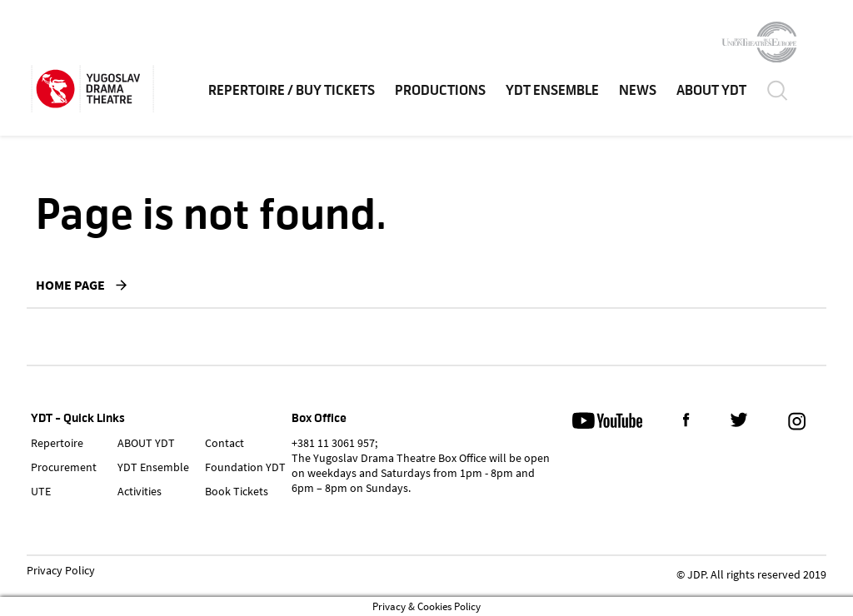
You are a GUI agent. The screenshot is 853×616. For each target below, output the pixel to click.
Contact (224, 443)
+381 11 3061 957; (334, 443)
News (638, 91)
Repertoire (57, 443)
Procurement (64, 467)
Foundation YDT (245, 467)
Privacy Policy (61, 571)
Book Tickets (237, 491)
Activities (140, 491)
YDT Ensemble (552, 91)
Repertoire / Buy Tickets (292, 91)
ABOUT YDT (711, 91)
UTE (41, 491)
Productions (440, 91)
